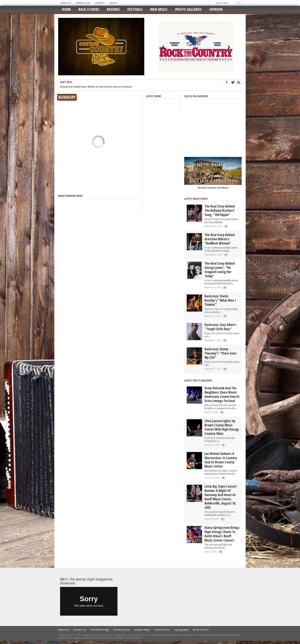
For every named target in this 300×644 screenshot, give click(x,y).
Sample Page (142, 630)
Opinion (216, 9)
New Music (159, 9)
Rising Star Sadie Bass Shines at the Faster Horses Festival (96, 88)
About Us (66, 3)
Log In (113, 3)
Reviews (113, 9)
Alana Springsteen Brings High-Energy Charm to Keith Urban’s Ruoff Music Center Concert (222, 534)
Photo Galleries (188, 9)
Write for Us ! (201, 630)
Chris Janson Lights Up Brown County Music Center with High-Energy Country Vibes (222, 427)
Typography (182, 630)
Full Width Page (100, 630)
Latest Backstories (196, 199)
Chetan (31, 642)
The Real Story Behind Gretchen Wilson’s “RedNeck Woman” (220, 239)
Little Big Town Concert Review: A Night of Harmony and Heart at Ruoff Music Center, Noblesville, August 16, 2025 (221, 497)
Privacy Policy (122, 630)
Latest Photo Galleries (198, 380)
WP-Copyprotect (50, 642)
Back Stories (89, 9)
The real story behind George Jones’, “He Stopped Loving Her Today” (220, 270)
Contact (100, 3)
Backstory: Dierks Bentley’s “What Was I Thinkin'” (220, 300)
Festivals (135, 9)
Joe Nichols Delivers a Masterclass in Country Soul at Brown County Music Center (221, 460)
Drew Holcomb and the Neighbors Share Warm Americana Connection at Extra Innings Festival (222, 394)
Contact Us (80, 630)
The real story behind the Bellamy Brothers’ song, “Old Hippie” (220, 210)
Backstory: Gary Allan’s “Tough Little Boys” (220, 327)
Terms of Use (83, 3)
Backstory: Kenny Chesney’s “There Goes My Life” (221, 353)
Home (66, 9)
